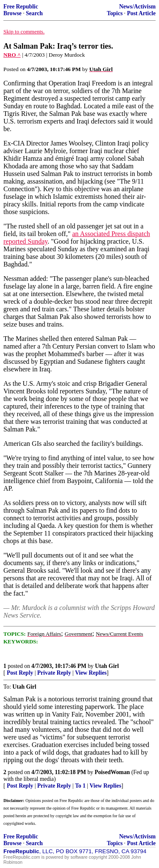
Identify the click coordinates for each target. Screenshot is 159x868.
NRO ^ (12, 55)
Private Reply (54, 673)
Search (34, 13)
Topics (115, 13)
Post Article (141, 13)
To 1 (80, 786)
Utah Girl (107, 666)
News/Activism (137, 7)
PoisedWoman (112, 772)
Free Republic (21, 7)
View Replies (91, 673)
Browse (13, 13)
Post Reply (20, 673)
